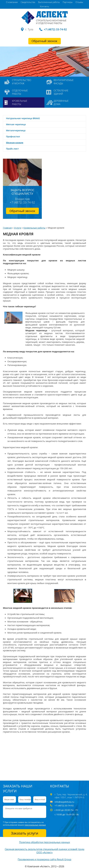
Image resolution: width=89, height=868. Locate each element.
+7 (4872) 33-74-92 (55, 29)
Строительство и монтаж (22, 82)
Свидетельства (28, 2)
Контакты (44, 6)
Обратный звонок (22, 211)
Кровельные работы (20, 103)
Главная (7, 228)
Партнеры (68, 2)
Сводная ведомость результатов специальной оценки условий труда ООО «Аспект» (44, 851)
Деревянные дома (61, 103)
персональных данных (35, 825)
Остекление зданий (61, 92)
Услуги (18, 228)
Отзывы (79, 2)
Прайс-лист (12, 149)
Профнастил (13, 136)
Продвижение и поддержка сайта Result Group (44, 859)
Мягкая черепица (16, 124)
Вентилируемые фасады (64, 82)
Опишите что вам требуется (25, 812)
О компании (12, 2)
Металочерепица (16, 130)
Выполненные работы (49, 2)
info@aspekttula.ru (64, 802)
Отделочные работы (20, 92)
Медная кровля (15, 143)
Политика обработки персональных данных (44, 842)
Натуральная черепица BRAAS (23, 118)
